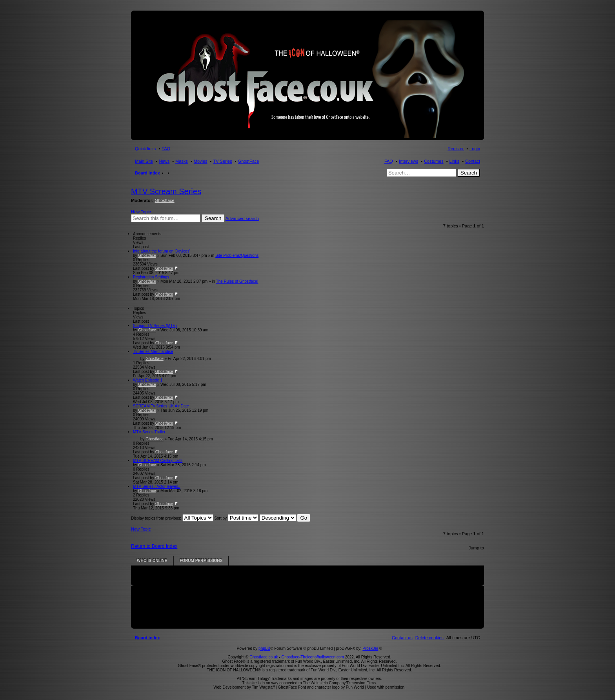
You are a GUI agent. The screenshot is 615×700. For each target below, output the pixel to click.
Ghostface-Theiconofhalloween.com (313, 657)
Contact (473, 161)
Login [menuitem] (475, 149)
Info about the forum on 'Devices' (162, 251)
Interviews (409, 161)
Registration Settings (151, 277)
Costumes (434, 161)
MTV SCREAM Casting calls (158, 461)
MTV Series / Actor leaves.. (157, 486)
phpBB (264, 648)
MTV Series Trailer (149, 432)
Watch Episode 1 (148, 380)
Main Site (144, 161)
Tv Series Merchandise (153, 352)
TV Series (222, 161)
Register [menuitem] (456, 149)
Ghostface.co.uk (264, 657)
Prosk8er (370, 648)
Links (455, 161)
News (164, 161)
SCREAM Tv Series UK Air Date (161, 406)
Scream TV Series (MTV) (155, 326)
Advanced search (242, 218)
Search (469, 173)
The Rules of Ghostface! (237, 281)
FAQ (389, 161)
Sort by (236, 518)
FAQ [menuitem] (166, 149)
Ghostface (165, 200)
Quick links (145, 149)
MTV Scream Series (166, 191)
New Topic (141, 212)
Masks (182, 161)
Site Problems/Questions (237, 255)
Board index (147, 173)
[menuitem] (429, 638)
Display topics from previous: (172, 518)
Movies (201, 161)
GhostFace (249, 161)
